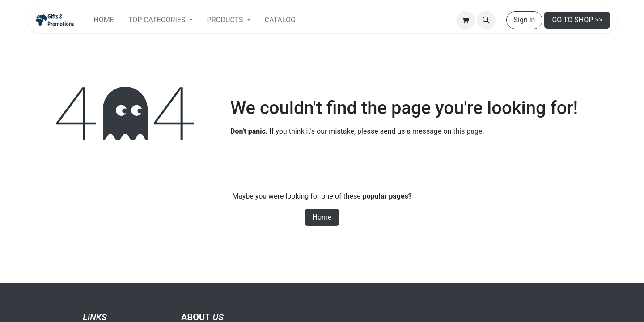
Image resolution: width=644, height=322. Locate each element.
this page (468, 131)
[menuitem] (104, 20)
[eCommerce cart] (466, 20)
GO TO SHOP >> (577, 20)
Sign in (525, 20)
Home (322, 217)
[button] (486, 20)
